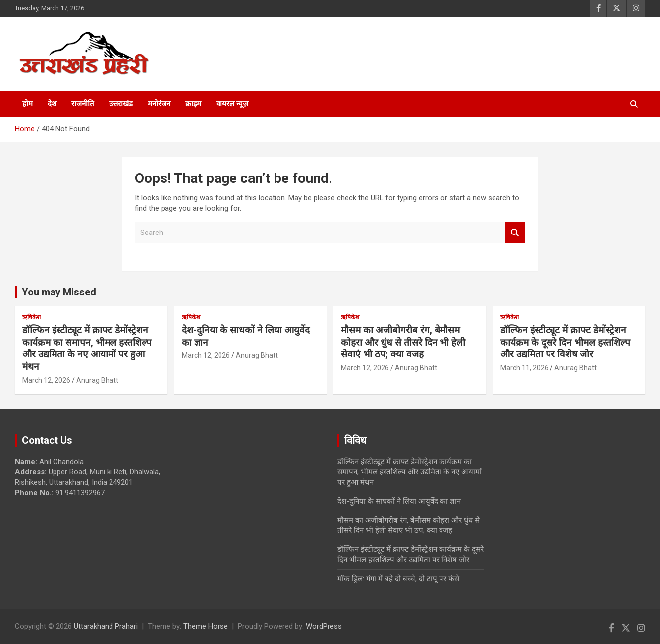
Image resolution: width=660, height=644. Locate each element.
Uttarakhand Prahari (106, 626)
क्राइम (193, 104)
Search (515, 233)
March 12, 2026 (46, 380)
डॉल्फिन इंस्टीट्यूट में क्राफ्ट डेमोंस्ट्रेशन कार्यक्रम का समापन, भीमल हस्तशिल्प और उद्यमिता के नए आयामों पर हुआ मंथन (87, 348)
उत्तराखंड (121, 104)
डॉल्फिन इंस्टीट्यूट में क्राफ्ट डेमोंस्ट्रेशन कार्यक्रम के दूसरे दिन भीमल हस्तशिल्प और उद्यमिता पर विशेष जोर (565, 342)
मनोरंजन (159, 104)
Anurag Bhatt (97, 380)
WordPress (324, 626)
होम (27, 104)
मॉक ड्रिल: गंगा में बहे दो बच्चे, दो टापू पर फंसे (398, 579)
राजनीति (83, 104)
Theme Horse (206, 626)
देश (52, 104)
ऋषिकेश (31, 317)
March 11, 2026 (524, 368)
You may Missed (59, 292)
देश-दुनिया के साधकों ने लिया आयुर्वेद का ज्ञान (399, 501)
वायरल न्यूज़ (232, 104)
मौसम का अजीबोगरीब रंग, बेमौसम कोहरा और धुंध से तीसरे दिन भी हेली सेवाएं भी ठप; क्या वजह (403, 342)
